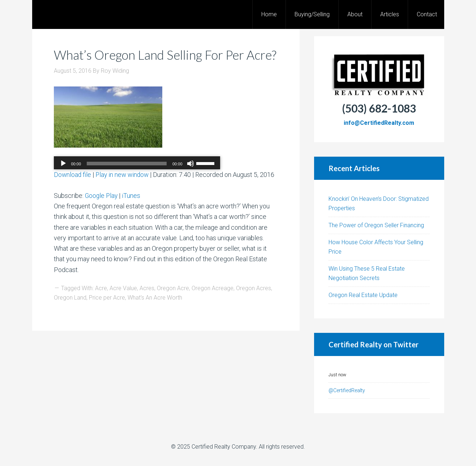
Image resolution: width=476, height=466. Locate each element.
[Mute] (190, 179)
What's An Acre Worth (155, 313)
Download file (73, 190)
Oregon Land (70, 313)
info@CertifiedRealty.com (379, 123)
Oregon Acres (254, 304)
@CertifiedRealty (347, 390)
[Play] (63, 179)
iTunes (132, 211)
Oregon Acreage (213, 304)
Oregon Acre (173, 304)
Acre (101, 304)
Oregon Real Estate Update (363, 295)
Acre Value (123, 304)
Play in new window (124, 190)
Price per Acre (107, 313)
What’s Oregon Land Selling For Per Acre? (153, 62)
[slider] (127, 179)
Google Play (102, 211)
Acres (147, 304)
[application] (137, 179)
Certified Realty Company (224, 447)
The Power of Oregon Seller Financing (376, 225)
